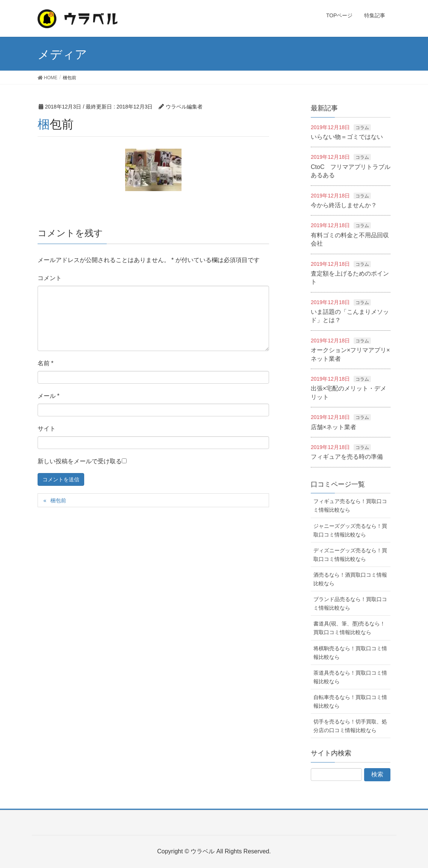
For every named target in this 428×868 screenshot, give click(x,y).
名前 (46, 363)
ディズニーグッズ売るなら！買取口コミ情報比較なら (350, 555)
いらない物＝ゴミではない (347, 137)
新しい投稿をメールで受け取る (80, 461)
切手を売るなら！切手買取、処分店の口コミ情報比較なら (350, 726)
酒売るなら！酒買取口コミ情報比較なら (350, 579)
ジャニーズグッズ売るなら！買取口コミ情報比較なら (350, 530)
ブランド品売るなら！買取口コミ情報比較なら (350, 604)
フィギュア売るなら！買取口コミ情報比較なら (350, 506)
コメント (50, 278)
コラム (362, 128)
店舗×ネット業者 (333, 427)
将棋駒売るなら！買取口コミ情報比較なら (350, 653)
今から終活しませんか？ (344, 205)
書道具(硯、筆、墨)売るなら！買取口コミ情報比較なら (349, 628)
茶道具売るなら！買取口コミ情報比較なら (350, 677)
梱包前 (58, 500)
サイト (47, 429)
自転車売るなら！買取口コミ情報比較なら (350, 701)
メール (49, 396)
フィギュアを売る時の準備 (347, 457)
